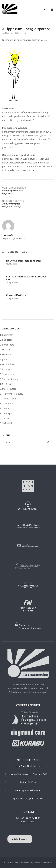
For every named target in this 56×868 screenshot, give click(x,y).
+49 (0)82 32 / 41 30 (30, 818)
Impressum (35, 863)
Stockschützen (9, 389)
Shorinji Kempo (10, 379)
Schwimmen (8, 374)
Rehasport (7, 369)
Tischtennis (8, 404)
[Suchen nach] (27, 442)
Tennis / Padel (9, 399)
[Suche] (48, 442)
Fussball (6, 350)
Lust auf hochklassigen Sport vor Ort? (28, 774)
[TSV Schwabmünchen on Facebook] (28, 831)
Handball (7, 354)
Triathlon (7, 408)
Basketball (7, 340)
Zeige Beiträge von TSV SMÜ (15, 239)
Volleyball (7, 423)
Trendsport (8, 413)
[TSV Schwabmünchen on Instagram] (29, 831)
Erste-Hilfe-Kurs (28, 782)
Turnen (6, 418)
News (24, 33)
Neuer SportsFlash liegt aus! (28, 766)
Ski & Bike (7, 384)
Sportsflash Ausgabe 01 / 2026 (28, 798)
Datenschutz (47, 863)
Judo (4, 359)
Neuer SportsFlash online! (28, 790)
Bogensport (8, 345)
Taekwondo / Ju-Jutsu (13, 394)
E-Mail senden (28, 822)
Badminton (8, 335)
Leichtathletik (9, 364)
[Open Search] (44, 10)
